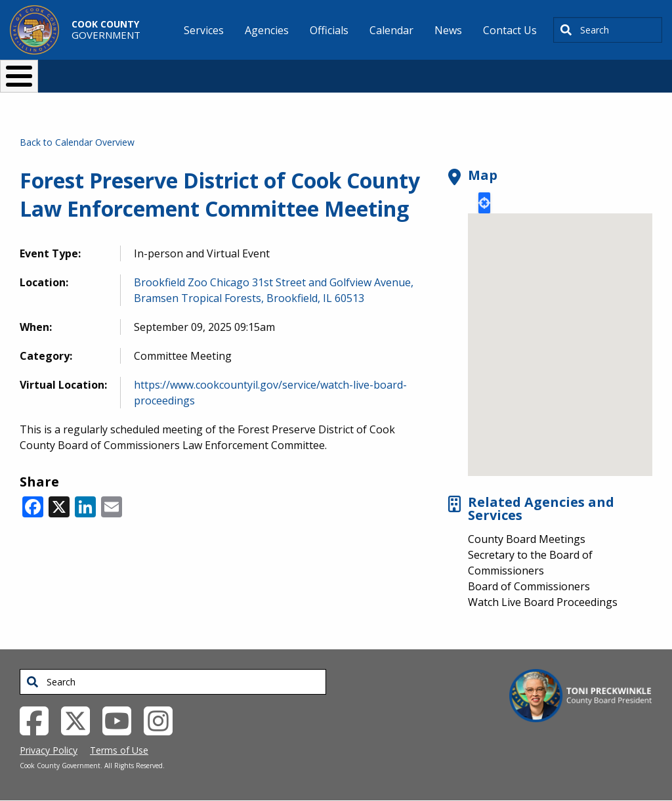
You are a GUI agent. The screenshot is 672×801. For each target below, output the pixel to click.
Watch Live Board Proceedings (543, 602)
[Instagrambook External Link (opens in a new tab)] (163, 720)
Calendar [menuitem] (391, 30)
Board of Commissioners (529, 586)
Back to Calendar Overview (77, 142)
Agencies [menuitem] (267, 30)
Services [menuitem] (204, 30)
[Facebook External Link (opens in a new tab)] (39, 720)
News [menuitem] (448, 30)
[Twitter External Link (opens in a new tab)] (80, 720)
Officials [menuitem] (329, 30)
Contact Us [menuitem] (510, 30)
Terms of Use (119, 750)
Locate (484, 203)
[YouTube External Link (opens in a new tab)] (122, 720)
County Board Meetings (527, 539)
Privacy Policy (49, 750)
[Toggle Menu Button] (19, 76)
